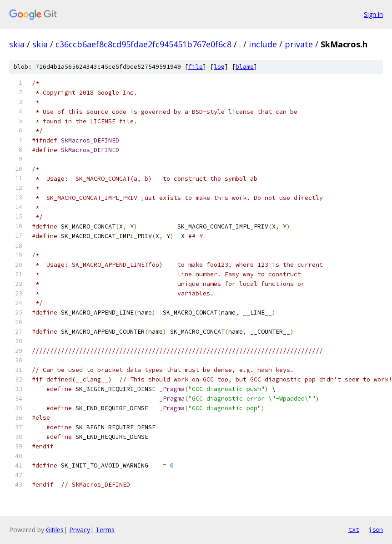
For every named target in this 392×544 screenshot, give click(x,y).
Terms (105, 530)
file (196, 67)
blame (245, 67)
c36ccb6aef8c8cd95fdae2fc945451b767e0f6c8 (143, 44)
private (299, 44)
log (219, 67)
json (376, 529)
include (263, 44)
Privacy (80, 530)
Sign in (373, 14)
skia (17, 44)
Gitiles (55, 530)
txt (354, 529)
